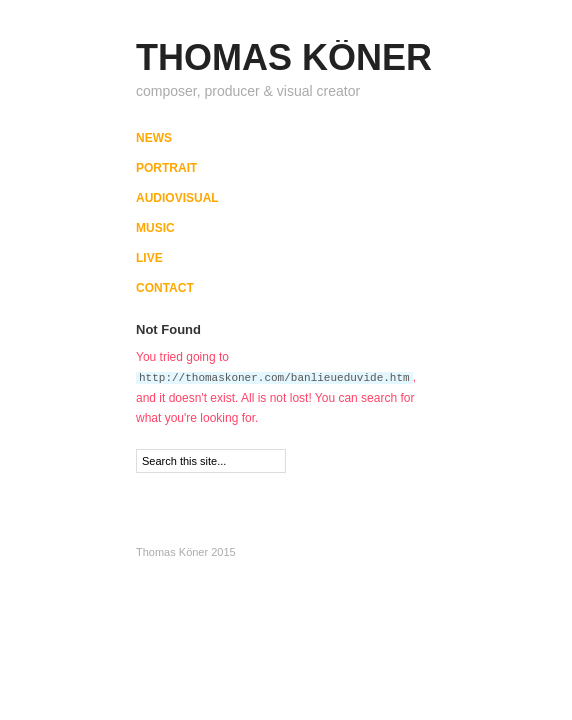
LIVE (149, 258)
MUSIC (155, 228)
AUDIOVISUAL (177, 198)
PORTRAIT (166, 168)
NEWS (154, 138)
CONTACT (165, 288)
